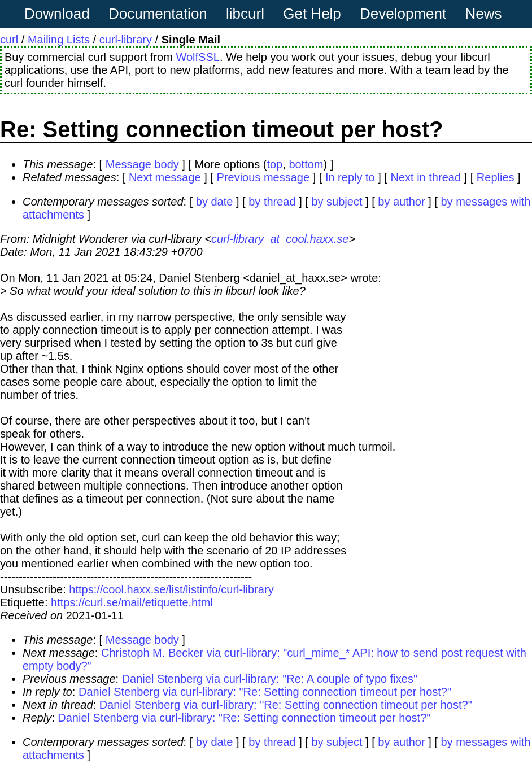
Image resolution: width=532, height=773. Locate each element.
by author (401, 202)
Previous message (263, 177)
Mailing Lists (59, 40)
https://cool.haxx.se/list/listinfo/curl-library (171, 589)
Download (57, 14)
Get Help (312, 14)
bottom (306, 164)
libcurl (245, 14)
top (274, 164)
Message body (142, 164)
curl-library (126, 40)
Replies (496, 177)
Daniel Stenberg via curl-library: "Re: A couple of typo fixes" (270, 679)
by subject (337, 202)
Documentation (158, 14)
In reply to (350, 177)
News (484, 14)
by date (215, 202)
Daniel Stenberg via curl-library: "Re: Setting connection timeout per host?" (265, 692)
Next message (165, 177)
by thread (272, 202)
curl (9, 40)
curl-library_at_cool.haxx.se (280, 239)
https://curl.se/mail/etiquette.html (132, 602)
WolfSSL (197, 57)
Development (403, 14)
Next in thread (426, 177)
